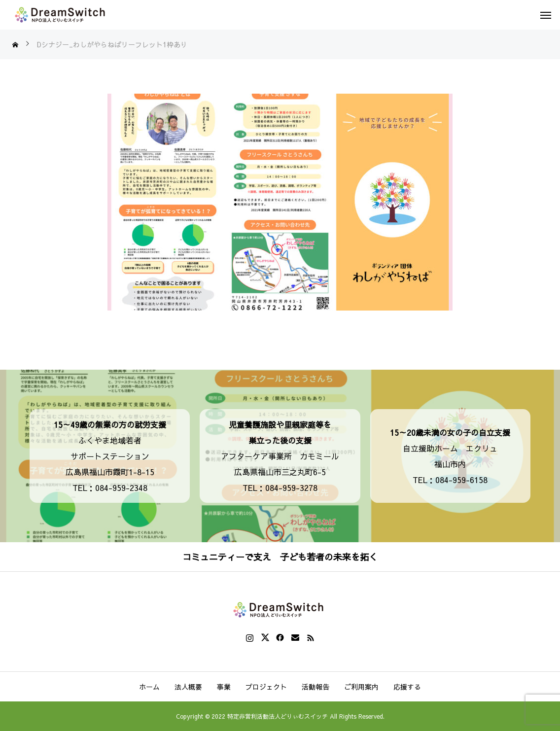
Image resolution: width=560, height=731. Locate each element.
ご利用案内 (361, 687)
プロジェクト (266, 687)
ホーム (149, 687)
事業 (224, 687)
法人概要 (188, 687)
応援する (407, 687)
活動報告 (315, 687)
